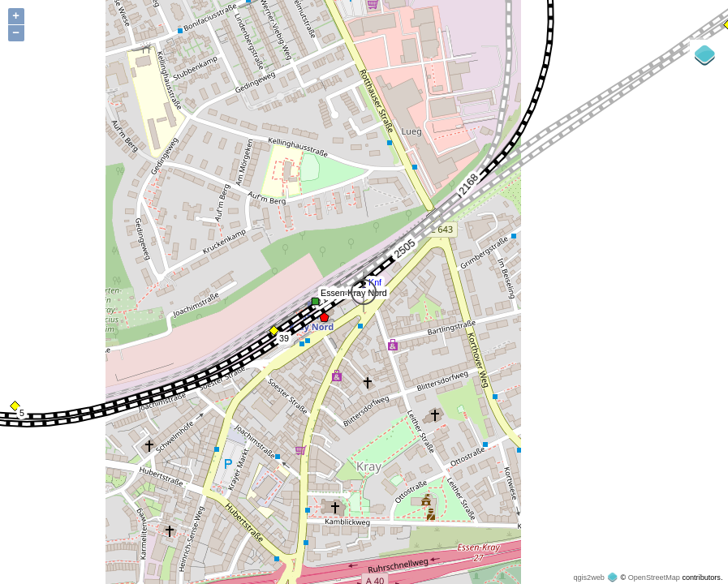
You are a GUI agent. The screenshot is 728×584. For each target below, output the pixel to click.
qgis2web (588, 578)
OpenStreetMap (654, 578)
